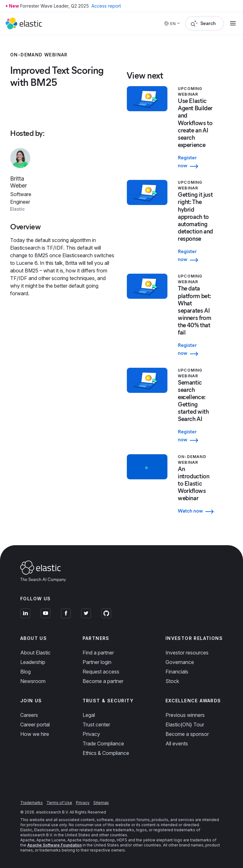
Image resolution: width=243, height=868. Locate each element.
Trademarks (31, 803)
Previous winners (185, 715)
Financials (177, 672)
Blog (25, 672)
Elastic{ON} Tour (185, 724)
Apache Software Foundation (54, 845)
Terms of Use (59, 803)
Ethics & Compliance (106, 753)
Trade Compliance (103, 744)
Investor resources (187, 653)
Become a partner (103, 681)
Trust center (96, 724)
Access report (106, 6)
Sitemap (101, 803)
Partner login (97, 662)
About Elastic (35, 653)
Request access (101, 672)
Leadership (33, 662)
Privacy (91, 734)
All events (177, 744)
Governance (180, 662)
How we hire (35, 734)
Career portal (35, 724)
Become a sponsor (187, 734)
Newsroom (33, 681)
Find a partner (98, 653)
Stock (172, 681)
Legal (89, 715)
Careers (29, 715)
